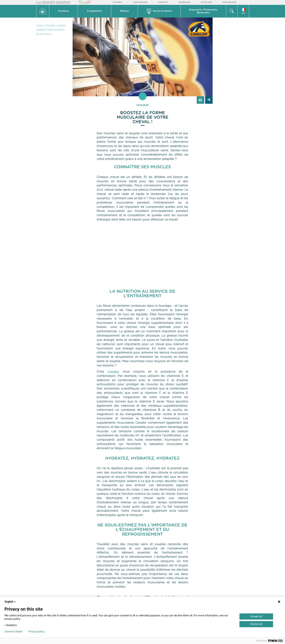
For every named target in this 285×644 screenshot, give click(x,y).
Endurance (229, 2)
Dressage (184, 2)
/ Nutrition (61, 26)
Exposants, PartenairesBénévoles (203, 11)
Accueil (40, 26)
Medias (125, 11)
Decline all (256, 624)
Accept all (256, 616)
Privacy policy (36, 632)
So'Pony (118, 2)
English (10, 602)
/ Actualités (49, 26)
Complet (163, 2)
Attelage (206, 2)
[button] (64, 11)
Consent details (14, 632)
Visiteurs (63, 11)
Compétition (95, 11)
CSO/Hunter (140, 2)
